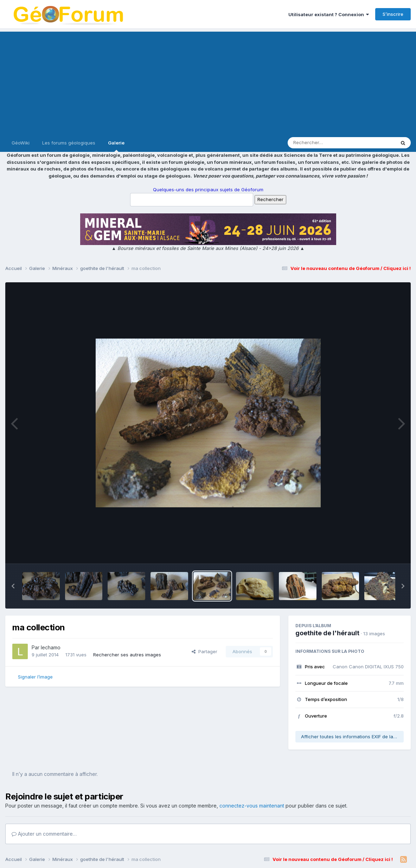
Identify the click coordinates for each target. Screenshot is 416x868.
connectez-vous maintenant (252, 806)
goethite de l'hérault (327, 633)
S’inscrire (393, 14)
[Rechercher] (321, 143)
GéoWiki (21, 143)
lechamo (51, 647)
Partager (204, 651)
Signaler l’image (35, 677)
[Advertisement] (208, 81)
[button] (13, 586)
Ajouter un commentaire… (44, 834)
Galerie (116, 146)
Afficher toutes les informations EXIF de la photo (352, 737)
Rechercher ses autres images (127, 655)
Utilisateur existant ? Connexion (329, 14)
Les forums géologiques (69, 143)
